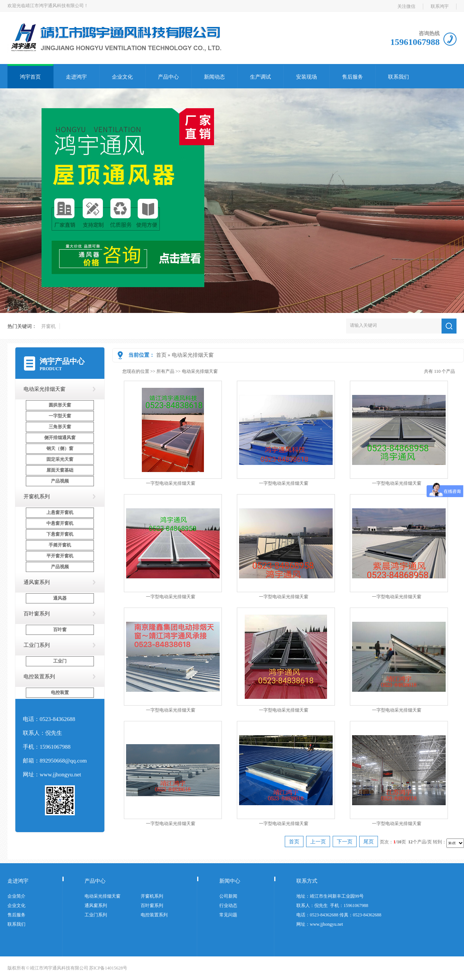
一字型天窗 (60, 416)
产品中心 (168, 77)
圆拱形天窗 (60, 405)
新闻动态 (214, 77)
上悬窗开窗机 (60, 512)
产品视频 (60, 481)
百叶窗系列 (37, 614)
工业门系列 (37, 645)
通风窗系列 (37, 582)
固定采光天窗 (60, 459)
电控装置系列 (39, 677)
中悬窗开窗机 (60, 523)
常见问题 (228, 915)
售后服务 (352, 77)
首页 (161, 355)
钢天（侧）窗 (60, 448)
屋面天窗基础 (60, 470)
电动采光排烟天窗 (193, 355)
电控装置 (60, 693)
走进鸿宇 (76, 77)
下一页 (345, 842)
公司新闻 (228, 896)
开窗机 (48, 326)
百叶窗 (60, 630)
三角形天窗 (60, 427)
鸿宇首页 (30, 77)
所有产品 (165, 371)
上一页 (318, 842)
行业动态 (228, 906)
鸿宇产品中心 (62, 361)
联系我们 (399, 77)
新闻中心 (230, 881)
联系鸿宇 (440, 6)
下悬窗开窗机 (60, 534)
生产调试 (260, 77)
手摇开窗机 (60, 545)
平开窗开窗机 (60, 556)
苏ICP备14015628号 (108, 968)
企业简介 (16, 896)
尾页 (369, 842)
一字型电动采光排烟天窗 (171, 483)
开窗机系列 (37, 497)
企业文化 (122, 77)
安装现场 (306, 77)
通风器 (60, 598)
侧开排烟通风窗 (60, 438)
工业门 (60, 661)
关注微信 (406, 6)
